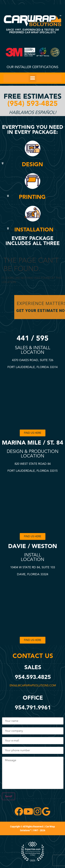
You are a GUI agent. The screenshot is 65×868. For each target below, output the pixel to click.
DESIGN (32, 165)
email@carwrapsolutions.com (31, 686)
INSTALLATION (34, 230)
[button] (32, 78)
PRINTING (32, 197)
